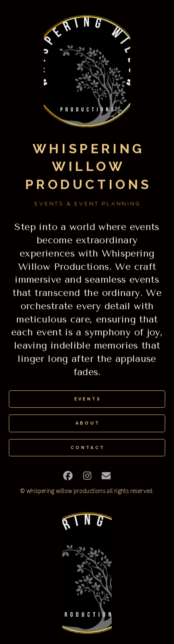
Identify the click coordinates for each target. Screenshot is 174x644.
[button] (68, 476)
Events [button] (88, 399)
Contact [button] (88, 448)
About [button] (88, 424)
